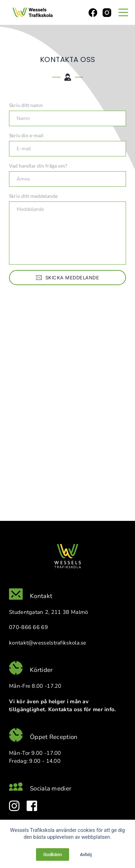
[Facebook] (93, 13)
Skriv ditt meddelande (33, 196)
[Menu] (123, 12)
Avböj (86, 854)
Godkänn (53, 854)
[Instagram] (107, 13)
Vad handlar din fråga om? (38, 166)
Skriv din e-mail (26, 135)
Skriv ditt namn (26, 105)
